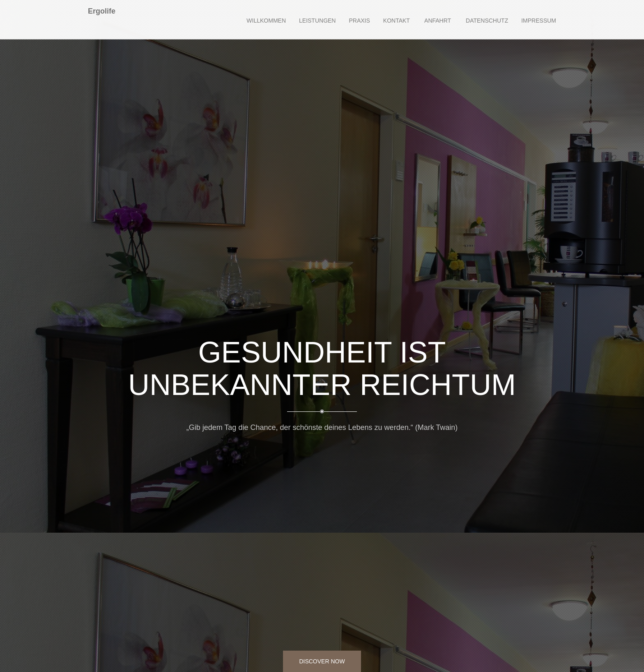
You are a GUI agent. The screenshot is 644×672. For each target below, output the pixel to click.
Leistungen (317, 21)
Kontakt (397, 21)
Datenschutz (486, 21)
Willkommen (266, 21)
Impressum (539, 21)
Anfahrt (437, 21)
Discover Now (322, 661)
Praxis (359, 21)
